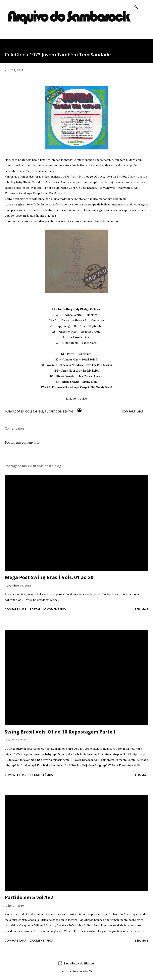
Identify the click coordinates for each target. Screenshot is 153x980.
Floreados (53, 411)
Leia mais (142, 609)
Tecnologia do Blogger (76, 963)
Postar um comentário (22, 442)
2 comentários (41, 940)
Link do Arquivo (76, 399)
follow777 (87, 971)
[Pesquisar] (136, 7)
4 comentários (41, 775)
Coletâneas (34, 411)
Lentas (68, 411)
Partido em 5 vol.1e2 (29, 897)
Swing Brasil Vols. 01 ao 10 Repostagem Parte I (60, 732)
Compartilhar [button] (133, 411)
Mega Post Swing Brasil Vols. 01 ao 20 (49, 577)
